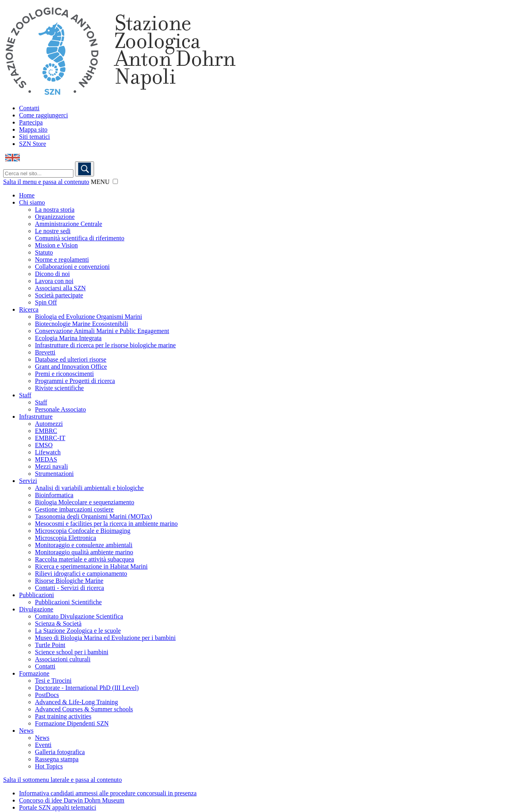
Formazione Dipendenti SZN (72, 723)
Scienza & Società (58, 623)
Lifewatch (48, 452)
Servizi (28, 481)
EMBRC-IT (50, 438)
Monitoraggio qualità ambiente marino (84, 552)
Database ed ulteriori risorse (71, 359)
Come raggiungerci (43, 115)
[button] (115, 181)
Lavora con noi (54, 281)
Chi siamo (32, 202)
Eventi (43, 745)
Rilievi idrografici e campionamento (81, 574)
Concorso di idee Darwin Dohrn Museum (72, 800)
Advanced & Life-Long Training (76, 702)
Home (27, 195)
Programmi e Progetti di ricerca (75, 381)
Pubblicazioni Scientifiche (68, 602)
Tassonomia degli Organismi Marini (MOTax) (93, 516)
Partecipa (31, 122)
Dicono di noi (52, 274)
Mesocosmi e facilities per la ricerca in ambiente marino (106, 524)
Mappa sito (33, 129)
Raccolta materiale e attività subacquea (85, 559)
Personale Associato (60, 409)
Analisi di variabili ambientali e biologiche (89, 488)
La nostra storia (55, 210)
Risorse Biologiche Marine (69, 581)
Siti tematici (35, 137)
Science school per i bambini (72, 652)
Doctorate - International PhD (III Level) (87, 688)
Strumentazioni (54, 474)
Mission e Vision (56, 245)
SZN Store (33, 144)
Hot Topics (49, 766)
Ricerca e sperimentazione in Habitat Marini (91, 566)
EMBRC (46, 431)
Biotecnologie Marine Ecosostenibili (82, 324)
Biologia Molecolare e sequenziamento (85, 502)
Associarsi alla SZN (60, 288)
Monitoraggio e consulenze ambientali (84, 545)
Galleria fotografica (60, 752)
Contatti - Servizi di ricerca (69, 588)
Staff (25, 395)
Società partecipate (59, 295)
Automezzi (49, 424)
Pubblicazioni (37, 595)
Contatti (29, 108)
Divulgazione (36, 609)
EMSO (44, 445)
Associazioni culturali (63, 659)
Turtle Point (50, 645)
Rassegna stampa (57, 759)
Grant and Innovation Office (71, 367)
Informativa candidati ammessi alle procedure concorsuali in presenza (108, 793)
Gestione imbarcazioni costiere (74, 509)
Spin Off (46, 302)
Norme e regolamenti (62, 259)
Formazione (34, 673)
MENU (100, 182)
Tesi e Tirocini (53, 681)
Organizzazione (55, 217)
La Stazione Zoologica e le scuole (78, 631)
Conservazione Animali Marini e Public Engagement (102, 331)
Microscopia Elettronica (65, 538)
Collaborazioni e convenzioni (72, 267)
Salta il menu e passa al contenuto (46, 182)
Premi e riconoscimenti (64, 374)
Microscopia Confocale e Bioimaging (83, 531)
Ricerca (29, 309)
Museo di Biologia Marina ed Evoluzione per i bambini (105, 638)
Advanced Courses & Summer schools (84, 709)
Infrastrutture (36, 417)
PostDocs (47, 695)
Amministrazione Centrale (68, 224)
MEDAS (46, 459)
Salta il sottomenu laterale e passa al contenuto (63, 780)
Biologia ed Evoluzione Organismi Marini (89, 317)
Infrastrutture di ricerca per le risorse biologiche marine (105, 345)
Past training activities (63, 716)
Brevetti (45, 352)
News (26, 731)
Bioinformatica (54, 495)
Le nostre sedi (53, 231)
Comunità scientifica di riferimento (80, 238)
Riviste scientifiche (59, 388)
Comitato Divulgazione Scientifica (79, 616)
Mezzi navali (51, 466)
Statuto (44, 252)
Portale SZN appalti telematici (58, 807)
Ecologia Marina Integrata (68, 338)
